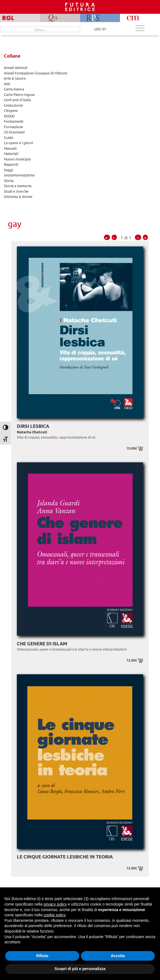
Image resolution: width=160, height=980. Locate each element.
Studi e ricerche (16, 191)
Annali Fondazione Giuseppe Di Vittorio (36, 73)
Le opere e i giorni (18, 143)
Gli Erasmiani (14, 132)
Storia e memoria (18, 186)
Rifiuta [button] (42, 956)
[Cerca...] (40, 29)
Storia (9, 180)
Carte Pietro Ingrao (19, 94)
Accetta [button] (118, 956)
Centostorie (13, 105)
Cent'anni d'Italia (17, 100)
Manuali (10, 148)
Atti (7, 84)
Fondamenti (14, 121)
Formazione (13, 127)
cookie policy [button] (55, 915)
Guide (9, 137)
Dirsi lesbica (33, 426)
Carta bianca (14, 89)
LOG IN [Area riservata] (100, 29)
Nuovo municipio (17, 159)
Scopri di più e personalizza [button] (80, 969)
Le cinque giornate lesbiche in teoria (65, 857)
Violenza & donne (18, 196)
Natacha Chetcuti (32, 432)
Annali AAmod (16, 67)
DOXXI (9, 116)
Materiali (11, 153)
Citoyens (11, 110)
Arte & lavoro (15, 78)
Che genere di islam (42, 644)
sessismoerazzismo (19, 175)
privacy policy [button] (55, 904)
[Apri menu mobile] (140, 29)
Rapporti (11, 164)
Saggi (8, 170)
